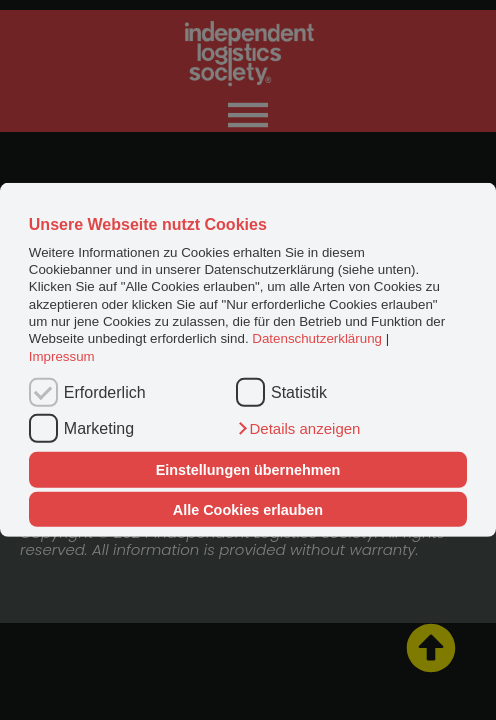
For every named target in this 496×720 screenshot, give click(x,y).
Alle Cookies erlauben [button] (248, 509)
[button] (298, 428)
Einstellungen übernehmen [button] (248, 470)
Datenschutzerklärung (317, 338)
